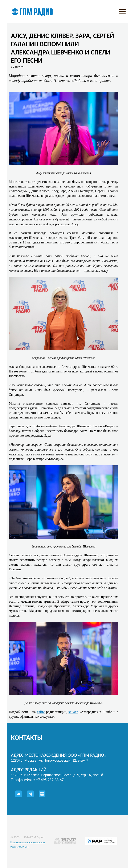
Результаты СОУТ (20, 847)
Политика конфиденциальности (28, 842)
